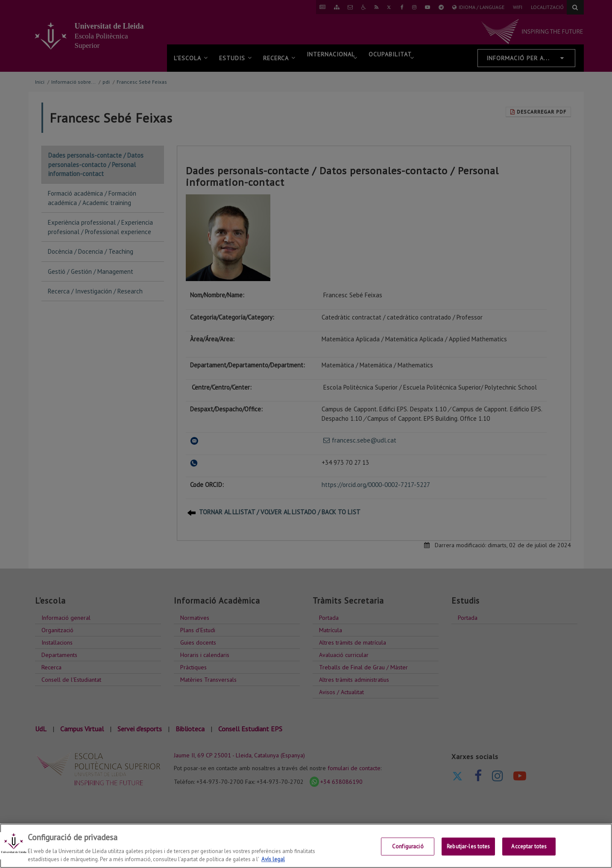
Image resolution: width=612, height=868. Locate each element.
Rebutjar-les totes (468, 846)
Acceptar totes (529, 846)
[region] (306, 846)
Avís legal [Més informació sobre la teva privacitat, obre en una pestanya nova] (273, 859)
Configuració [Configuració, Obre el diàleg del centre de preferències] (408, 846)
